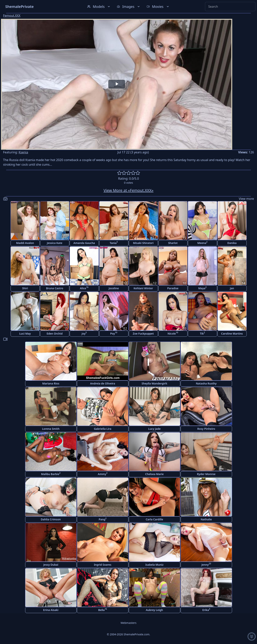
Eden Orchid (55, 334)
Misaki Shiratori (143, 243)
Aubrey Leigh (155, 610)
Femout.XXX (12, 16)
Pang (103, 519)
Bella (103, 610)
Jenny (206, 564)
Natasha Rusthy (206, 383)
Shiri (25, 288)
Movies (158, 7)
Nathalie (206, 519)
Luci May (25, 334)
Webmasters (128, 623)
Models (99, 7)
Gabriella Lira (103, 429)
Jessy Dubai (51, 565)
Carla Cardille (154, 519)
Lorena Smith (51, 429)
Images (129, 7)
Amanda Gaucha (84, 243)
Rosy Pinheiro (206, 429)
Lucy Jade (154, 429)
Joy (84, 333)
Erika (206, 610)
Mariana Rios (51, 383)
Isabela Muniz (154, 565)
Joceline (114, 288)
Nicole (173, 333)
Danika (232, 243)
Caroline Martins (232, 334)
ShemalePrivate (19, 6)
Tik (202, 333)
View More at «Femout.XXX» (128, 190)
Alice (84, 288)
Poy (114, 333)
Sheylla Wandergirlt (155, 383)
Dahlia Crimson (51, 519)
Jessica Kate (55, 243)
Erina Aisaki (51, 610)
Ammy (103, 474)
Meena (202, 243)
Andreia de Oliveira (102, 383)
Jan (232, 288)
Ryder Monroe (206, 474)
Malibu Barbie (51, 474)
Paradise (173, 288)
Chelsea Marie (154, 474)
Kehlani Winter (143, 288)
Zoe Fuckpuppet (143, 334)
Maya (202, 288)
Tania (114, 243)
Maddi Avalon (25, 243)
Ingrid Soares (103, 565)
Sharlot (173, 243)
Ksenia (23, 152)
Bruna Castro (55, 288)
